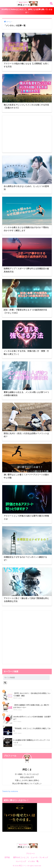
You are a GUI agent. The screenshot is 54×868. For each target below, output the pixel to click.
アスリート (31, 854)
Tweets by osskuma (10, 791)
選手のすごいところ (21, 857)
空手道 (7, 857)
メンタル (31, 861)
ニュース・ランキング (39, 857)
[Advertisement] (27, 134)
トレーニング (21, 861)
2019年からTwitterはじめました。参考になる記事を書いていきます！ (27, 11)
